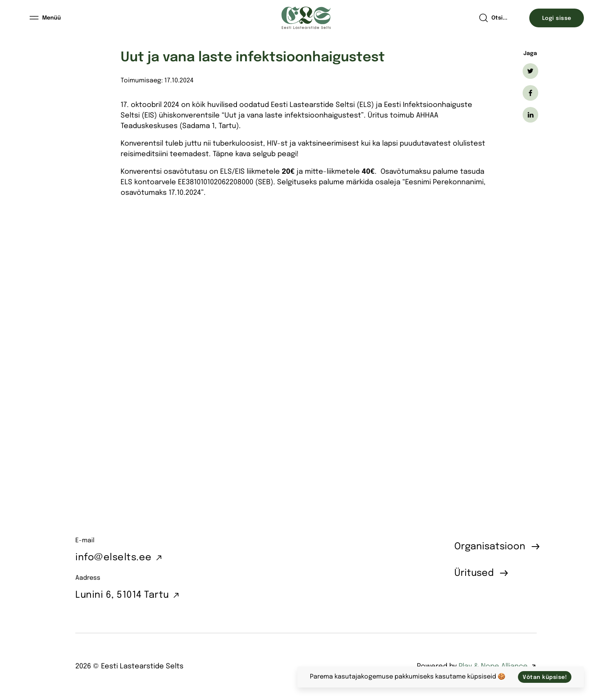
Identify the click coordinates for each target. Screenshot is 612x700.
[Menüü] (46, 18)
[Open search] (493, 18)
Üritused (474, 573)
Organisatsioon (490, 547)
